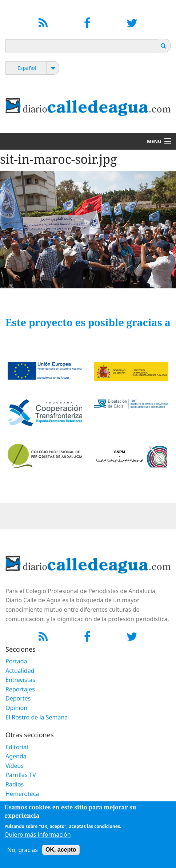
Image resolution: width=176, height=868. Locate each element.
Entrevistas (20, 680)
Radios (15, 784)
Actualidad (20, 671)
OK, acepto (61, 850)
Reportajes (20, 689)
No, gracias (23, 850)
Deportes (18, 698)
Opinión (16, 708)
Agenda (16, 756)
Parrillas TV (21, 775)
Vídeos (15, 766)
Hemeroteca (22, 794)
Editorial (17, 747)
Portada (16, 661)
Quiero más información (38, 835)
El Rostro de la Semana (37, 717)
